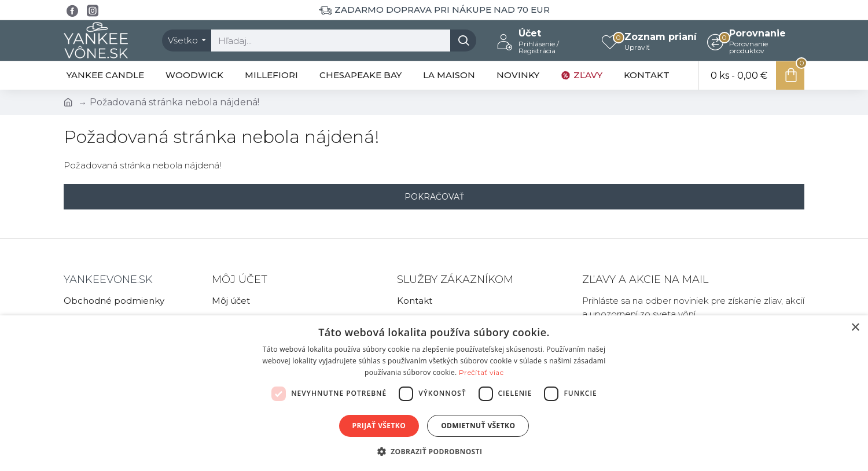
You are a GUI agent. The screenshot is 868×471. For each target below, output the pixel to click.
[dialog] (434, 393)
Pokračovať (434, 197)
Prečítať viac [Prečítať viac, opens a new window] (481, 372)
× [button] (855, 328)
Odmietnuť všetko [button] (478, 426)
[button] (434, 451)
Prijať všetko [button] (379, 426)
